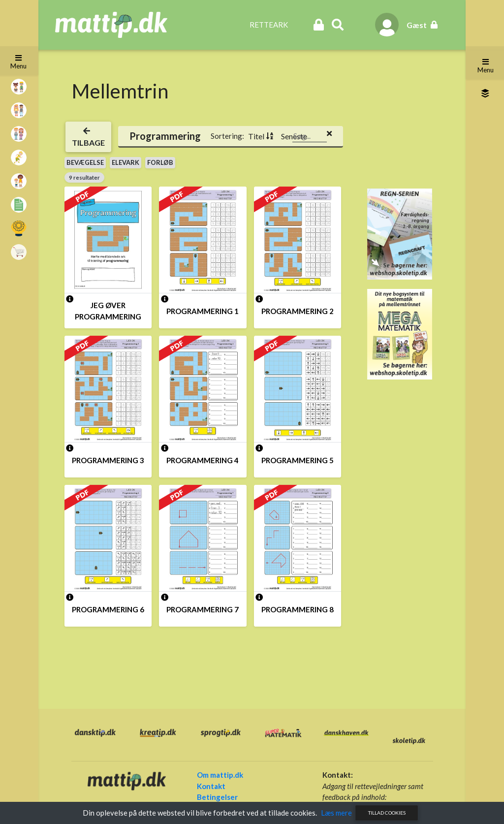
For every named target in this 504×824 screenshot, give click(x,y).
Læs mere (336, 813)
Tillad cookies (387, 813)
